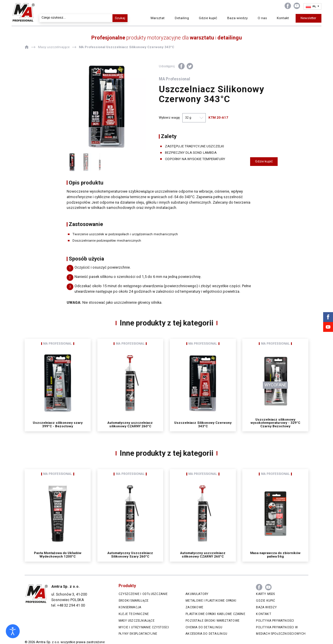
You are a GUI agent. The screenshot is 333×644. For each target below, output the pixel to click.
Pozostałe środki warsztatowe (212, 621)
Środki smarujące (133, 601)
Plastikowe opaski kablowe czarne (215, 614)
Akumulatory (197, 594)
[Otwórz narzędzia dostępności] (13, 631)
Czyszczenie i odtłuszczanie (143, 594)
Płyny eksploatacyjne (138, 634)
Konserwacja (130, 607)
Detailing (180, 19)
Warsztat (157, 19)
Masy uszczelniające (137, 621)
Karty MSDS (265, 594)
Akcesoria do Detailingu (206, 634)
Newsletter (296, 19)
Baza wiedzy (228, 19)
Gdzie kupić (204, 19)
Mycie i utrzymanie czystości (144, 627)
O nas (250, 19)
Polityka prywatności (275, 621)
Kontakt (271, 19)
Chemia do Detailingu (204, 627)
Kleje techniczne (134, 614)
